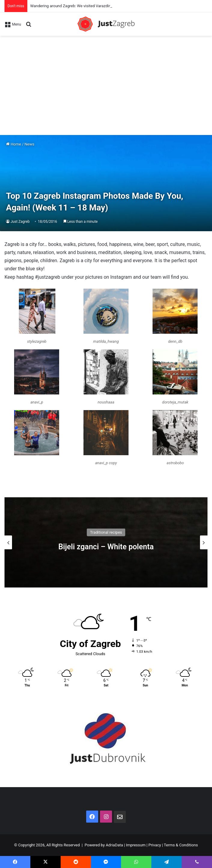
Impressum (136, 845)
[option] (106, 542)
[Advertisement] (106, 81)
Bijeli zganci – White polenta (106, 546)
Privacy (155, 845)
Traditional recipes (106, 532)
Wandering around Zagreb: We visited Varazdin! (71, 6)
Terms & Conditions (181, 845)
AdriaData (114, 845)
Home (14, 144)
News (30, 144)
